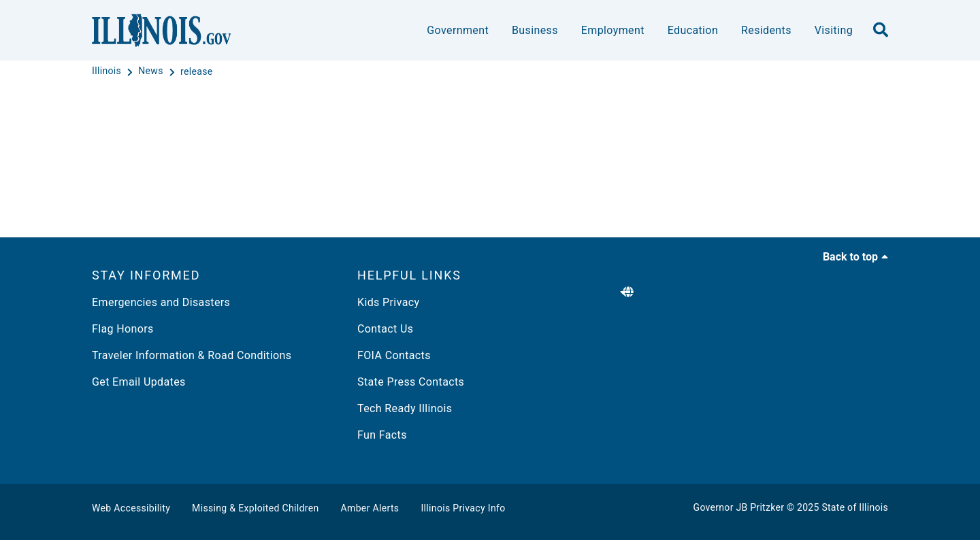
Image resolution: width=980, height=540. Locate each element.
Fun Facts (382, 435)
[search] (881, 31)
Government (458, 30)
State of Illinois (855, 507)
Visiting (834, 30)
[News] (152, 71)
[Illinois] (108, 71)
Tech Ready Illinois (405, 408)
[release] (197, 71)
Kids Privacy (388, 302)
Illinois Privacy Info (463, 508)
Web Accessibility (131, 508)
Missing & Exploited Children (255, 508)
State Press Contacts (411, 382)
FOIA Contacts (394, 355)
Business (535, 30)
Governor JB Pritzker (739, 507)
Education (693, 30)
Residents (766, 30)
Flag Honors (123, 329)
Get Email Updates (139, 382)
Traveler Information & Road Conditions (192, 355)
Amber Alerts (370, 508)
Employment (613, 30)
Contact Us (385, 329)
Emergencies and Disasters (161, 302)
